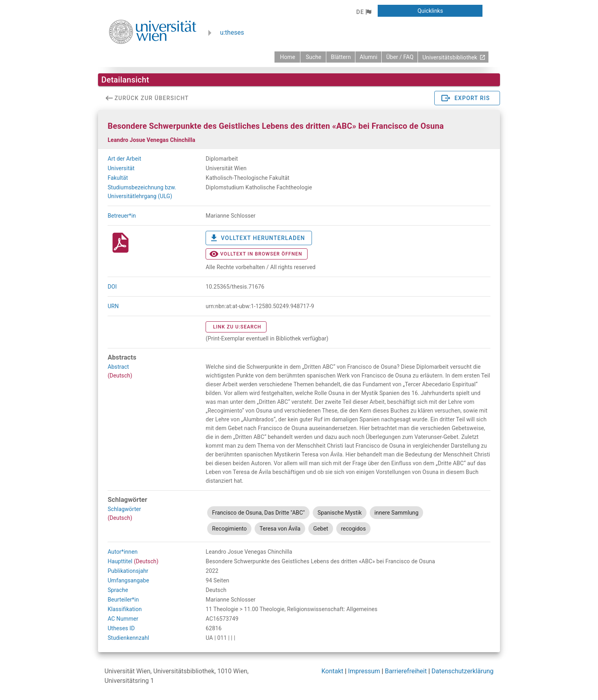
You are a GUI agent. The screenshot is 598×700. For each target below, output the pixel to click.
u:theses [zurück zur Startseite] (232, 32)
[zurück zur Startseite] (287, 57)
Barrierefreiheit (406, 671)
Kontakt (332, 671)
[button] (364, 12)
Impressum (364, 671)
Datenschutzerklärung (463, 671)
